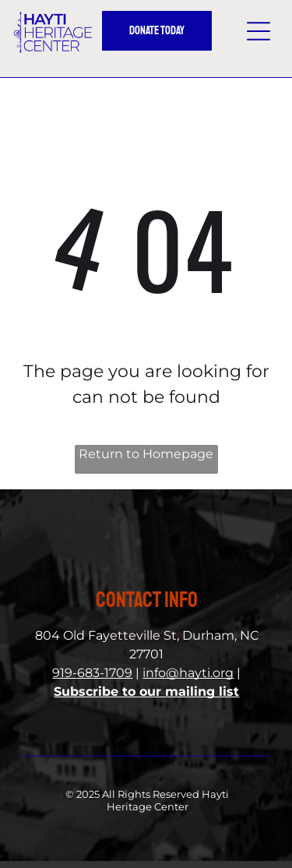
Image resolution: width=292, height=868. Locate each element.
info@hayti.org (188, 673)
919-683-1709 (92, 673)
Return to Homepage (146, 454)
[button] (259, 31)
